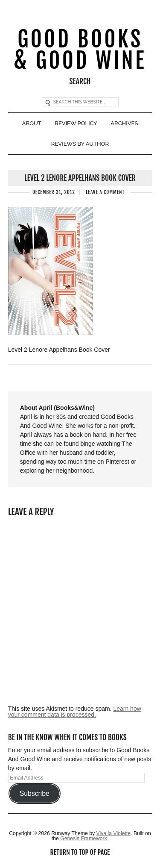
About (32, 123)
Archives (124, 123)
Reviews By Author (80, 144)
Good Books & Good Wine (80, 50)
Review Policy (76, 123)
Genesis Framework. (84, 839)
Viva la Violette (113, 833)
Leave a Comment (105, 192)
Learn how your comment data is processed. (75, 712)
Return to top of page (80, 852)
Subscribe (35, 793)
